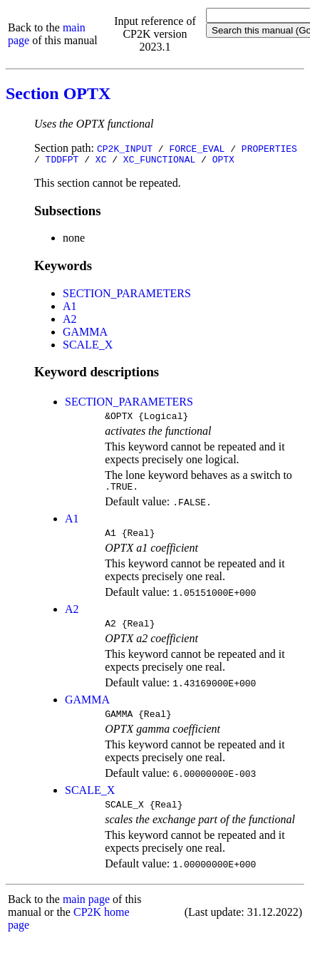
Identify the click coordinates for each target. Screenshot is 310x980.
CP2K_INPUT (125, 148)
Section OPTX (58, 93)
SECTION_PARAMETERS (127, 295)
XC (101, 161)
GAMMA (85, 334)
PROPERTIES (269, 148)
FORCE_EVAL (197, 148)
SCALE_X (88, 347)
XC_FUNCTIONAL (159, 161)
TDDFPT (62, 161)
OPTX (223, 161)
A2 (70, 321)
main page (86, 914)
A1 (70, 308)
